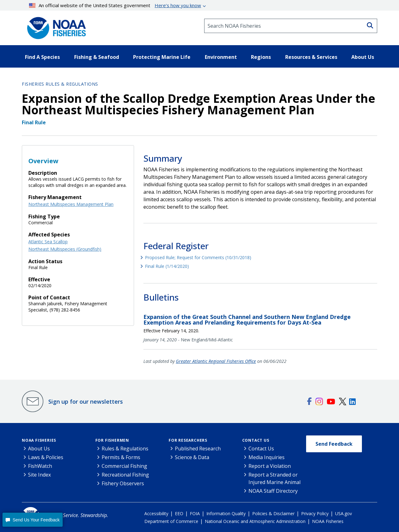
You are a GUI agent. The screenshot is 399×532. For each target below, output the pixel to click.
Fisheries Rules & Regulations (60, 84)
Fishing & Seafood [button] (97, 57)
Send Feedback (334, 444)
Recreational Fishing (125, 475)
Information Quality (226, 513)
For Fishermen (112, 440)
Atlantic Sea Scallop (48, 242)
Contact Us (256, 440)
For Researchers (188, 440)
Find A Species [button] (42, 57)
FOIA (195, 513)
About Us (39, 449)
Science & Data (192, 457)
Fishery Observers (123, 483)
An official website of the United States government (115, 5)
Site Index (39, 475)
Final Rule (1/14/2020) (167, 266)
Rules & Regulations (125, 449)
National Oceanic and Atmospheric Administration (255, 521)
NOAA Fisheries (39, 440)
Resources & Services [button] (311, 57)
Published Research (198, 449)
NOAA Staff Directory (273, 491)
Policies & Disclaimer (273, 513)
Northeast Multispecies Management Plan (71, 204)
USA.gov (344, 513)
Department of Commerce (171, 521)
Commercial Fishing (124, 466)
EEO (179, 513)
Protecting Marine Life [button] (162, 57)
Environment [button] (221, 57)
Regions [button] (261, 57)
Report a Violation (270, 466)
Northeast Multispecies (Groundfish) (65, 249)
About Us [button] (363, 57)
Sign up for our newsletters (86, 401)
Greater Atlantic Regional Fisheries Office (216, 361)
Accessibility (156, 513)
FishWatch (40, 466)
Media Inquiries (267, 457)
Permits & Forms (121, 457)
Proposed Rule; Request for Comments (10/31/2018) (198, 257)
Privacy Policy (315, 513)
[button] (33, 520)
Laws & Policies (46, 457)
